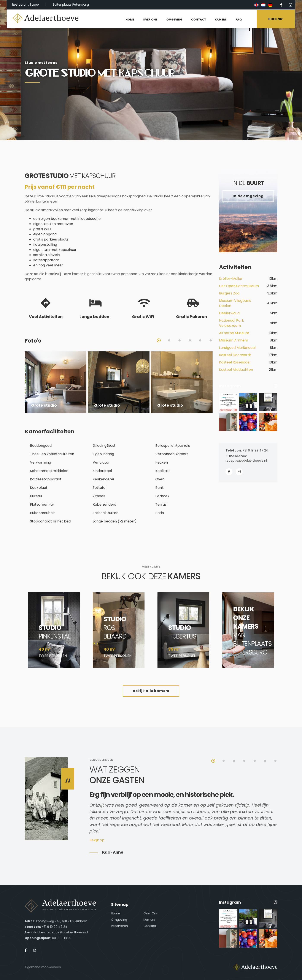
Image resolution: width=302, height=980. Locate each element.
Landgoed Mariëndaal (237, 348)
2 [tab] (169, 340)
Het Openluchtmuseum (239, 286)
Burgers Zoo (229, 293)
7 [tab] (275, 761)
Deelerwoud (229, 313)
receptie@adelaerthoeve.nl (246, 461)
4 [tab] (190, 340)
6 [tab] (211, 340)
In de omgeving (248, 196)
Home (116, 913)
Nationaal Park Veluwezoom (231, 323)
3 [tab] (180, 340)
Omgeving (119, 920)
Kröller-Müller (231, 279)
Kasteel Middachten (236, 370)
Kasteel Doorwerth (235, 355)
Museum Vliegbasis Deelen (235, 303)
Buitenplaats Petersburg (71, 5)
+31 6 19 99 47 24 (255, 450)
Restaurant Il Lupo (25, 5)
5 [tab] (200, 340)
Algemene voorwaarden (43, 967)
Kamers (149, 920)
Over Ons (151, 913)
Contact (150, 926)
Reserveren (119, 926)
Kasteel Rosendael (235, 362)
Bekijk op (97, 840)
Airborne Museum (234, 333)
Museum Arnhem (234, 340)
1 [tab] (159, 340)
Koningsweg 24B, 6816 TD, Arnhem (62, 921)
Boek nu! (276, 19)
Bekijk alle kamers (151, 691)
